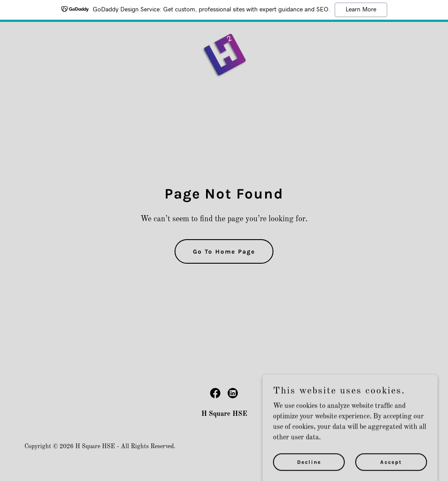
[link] (224, 55)
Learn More (361, 10)
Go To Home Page (224, 252)
